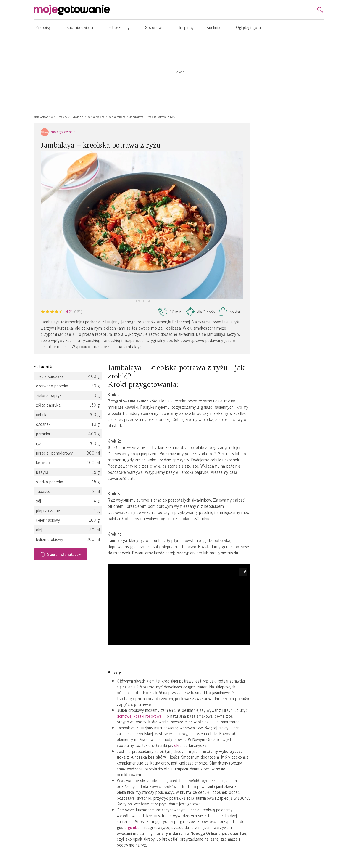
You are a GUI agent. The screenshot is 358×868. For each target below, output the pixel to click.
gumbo (134, 827)
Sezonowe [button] (157, 27)
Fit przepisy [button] (122, 27)
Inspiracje (188, 27)
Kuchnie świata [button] (82, 27)
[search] (320, 10)
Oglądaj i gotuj (249, 27)
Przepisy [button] (46, 27)
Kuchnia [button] (216, 27)
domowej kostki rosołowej (140, 716)
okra (178, 745)
